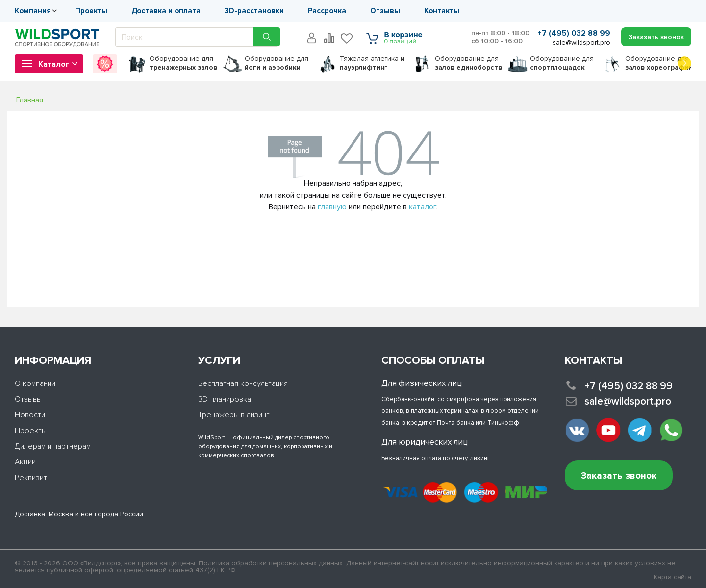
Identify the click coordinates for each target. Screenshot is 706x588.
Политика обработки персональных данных (271, 563)
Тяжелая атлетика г (372, 63)
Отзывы (385, 11)
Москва (61, 514)
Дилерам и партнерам (53, 446)
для (183, 63)
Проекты (91, 11)
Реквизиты (33, 478)
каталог (423, 207)
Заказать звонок (619, 476)
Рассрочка (327, 11)
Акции (25, 462)
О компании (35, 383)
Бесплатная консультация (243, 383)
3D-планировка (225, 399)
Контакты (442, 11)
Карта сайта (672, 577)
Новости (30, 415)
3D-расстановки (254, 11)
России (132, 514)
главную (332, 207)
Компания (33, 11)
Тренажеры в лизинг (234, 415)
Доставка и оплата (166, 11)
